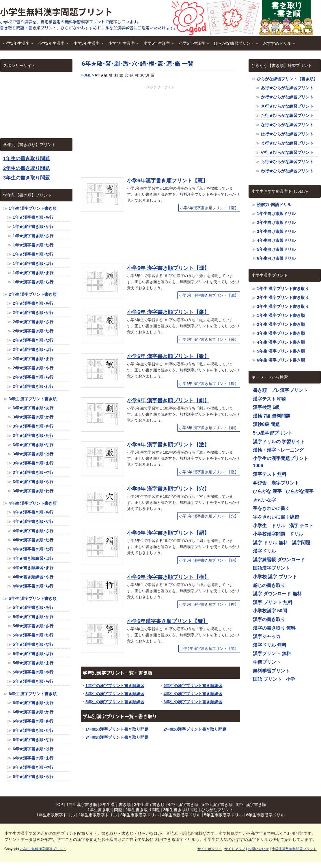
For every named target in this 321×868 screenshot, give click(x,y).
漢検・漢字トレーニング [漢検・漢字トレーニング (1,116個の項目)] (278, 450)
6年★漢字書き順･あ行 (33, 703)
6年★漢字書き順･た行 (33, 730)
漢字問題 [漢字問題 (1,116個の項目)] (301, 543)
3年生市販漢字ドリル (139, 815)
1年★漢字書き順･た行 (33, 245)
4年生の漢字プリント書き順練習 (193, 694)
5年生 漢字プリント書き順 (33, 598)
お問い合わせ (258, 849)
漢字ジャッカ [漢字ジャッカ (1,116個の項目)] (267, 636)
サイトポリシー (210, 849)
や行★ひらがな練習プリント (287, 152)
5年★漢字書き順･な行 (33, 644)
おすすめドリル (277, 45)
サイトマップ (235, 849)
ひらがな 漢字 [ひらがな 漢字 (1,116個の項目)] (267, 491)
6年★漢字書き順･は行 (33, 749)
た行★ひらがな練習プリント (287, 115)
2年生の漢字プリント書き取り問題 (195, 729)
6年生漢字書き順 (251, 805)
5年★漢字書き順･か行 (33, 617)
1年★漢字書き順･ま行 (33, 273)
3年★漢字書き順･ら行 (33, 482)
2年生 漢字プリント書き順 (33, 294)
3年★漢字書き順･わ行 (33, 491)
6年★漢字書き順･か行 (33, 712)
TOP (59, 805)
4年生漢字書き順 (183, 805)
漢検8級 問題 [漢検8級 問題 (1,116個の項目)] (266, 424)
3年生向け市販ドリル (276, 231)
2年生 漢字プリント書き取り (283, 298)
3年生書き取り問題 (181, 810)
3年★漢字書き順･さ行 (33, 426)
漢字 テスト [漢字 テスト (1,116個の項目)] (301, 526)
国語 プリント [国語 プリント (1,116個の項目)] (267, 679)
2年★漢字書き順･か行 (33, 313)
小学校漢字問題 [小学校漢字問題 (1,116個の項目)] (269, 534)
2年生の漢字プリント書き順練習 (193, 686)
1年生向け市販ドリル (276, 214)
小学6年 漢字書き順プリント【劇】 (168, 401)
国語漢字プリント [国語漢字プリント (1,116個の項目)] (271, 568)
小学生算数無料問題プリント (294, 849)
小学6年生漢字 (192, 45)
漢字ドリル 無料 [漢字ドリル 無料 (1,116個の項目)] (270, 645)
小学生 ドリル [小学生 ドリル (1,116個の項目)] (269, 526)
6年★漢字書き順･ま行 (33, 758)
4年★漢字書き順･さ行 (33, 531)
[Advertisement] (160, 130)
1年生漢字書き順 (82, 805)
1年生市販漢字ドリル (56, 815)
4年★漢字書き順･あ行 (33, 512)
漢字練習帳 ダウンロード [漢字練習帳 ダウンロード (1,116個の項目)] (279, 560)
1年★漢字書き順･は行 (33, 263)
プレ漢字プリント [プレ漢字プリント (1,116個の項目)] (289, 390)
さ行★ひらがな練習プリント (287, 106)
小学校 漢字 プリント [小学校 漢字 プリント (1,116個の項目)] (275, 577)
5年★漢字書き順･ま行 (33, 663)
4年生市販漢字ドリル (182, 815)
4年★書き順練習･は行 (33, 558)
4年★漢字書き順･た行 (33, 540)
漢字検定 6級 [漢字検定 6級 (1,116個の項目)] (266, 407)
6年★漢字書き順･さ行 (33, 721)
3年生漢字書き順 (149, 805)
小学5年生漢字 (157, 45)
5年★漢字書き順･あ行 (33, 607)
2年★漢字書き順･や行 (33, 368)
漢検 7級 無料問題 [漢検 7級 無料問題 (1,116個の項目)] (272, 416)
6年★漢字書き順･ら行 (33, 777)
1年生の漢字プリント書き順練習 (115, 686)
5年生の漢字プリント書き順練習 (115, 702)
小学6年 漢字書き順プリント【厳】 (168, 312)
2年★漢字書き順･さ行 (33, 322)
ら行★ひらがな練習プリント (287, 162)
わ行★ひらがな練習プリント (287, 171)
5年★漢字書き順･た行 (33, 635)
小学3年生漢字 (87, 45)
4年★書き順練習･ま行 (33, 568)
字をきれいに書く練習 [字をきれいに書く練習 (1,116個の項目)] (276, 517)
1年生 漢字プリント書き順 (33, 208)
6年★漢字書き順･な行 (33, 740)
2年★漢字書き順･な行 (33, 340)
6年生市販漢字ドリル (265, 815)
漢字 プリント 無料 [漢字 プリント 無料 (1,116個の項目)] (273, 602)
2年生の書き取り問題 (27, 168)
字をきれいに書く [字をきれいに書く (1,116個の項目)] (271, 508)
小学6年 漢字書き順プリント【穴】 (168, 489)
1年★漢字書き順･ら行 (33, 282)
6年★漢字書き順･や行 (33, 767)
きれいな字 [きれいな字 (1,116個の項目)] (264, 500)
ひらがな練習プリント (234, 45)
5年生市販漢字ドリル (223, 815)
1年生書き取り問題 (105, 810)
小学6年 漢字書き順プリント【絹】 (168, 533)
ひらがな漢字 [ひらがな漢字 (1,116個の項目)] (300, 491)
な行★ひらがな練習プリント (287, 125)
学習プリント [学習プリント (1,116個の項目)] (267, 662)
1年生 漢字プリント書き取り (283, 289)
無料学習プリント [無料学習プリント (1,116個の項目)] (271, 671)
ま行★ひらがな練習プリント (287, 143)
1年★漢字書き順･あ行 (33, 217)
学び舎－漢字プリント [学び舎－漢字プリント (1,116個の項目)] (276, 483)
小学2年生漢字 (52, 45)
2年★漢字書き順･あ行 (33, 303)
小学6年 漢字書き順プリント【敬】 (168, 356)
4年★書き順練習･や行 (33, 577)
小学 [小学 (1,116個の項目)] (290, 679)
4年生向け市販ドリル (276, 240)
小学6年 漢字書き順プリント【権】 (168, 577)
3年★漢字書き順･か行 (33, 417)
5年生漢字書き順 (217, 805)
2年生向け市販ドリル (276, 222)
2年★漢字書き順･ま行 (33, 359)
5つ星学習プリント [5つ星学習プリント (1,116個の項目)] (273, 433)
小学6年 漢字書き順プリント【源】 (168, 268)
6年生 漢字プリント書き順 (33, 694)
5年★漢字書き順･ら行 (33, 681)
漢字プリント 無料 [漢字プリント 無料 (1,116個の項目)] (272, 653)
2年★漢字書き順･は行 (33, 349)
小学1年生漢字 (16, 45)
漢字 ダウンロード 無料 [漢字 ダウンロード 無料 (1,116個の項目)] (277, 594)
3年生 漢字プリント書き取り (283, 306)
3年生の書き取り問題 (27, 178)
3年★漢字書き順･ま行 (33, 463)
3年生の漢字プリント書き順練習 (115, 694)
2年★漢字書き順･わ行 (33, 386)
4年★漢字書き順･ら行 (33, 586)
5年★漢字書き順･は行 (33, 654)
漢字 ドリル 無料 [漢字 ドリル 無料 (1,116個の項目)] (270, 543)
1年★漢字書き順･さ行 (33, 236)
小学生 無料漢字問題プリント (43, 849)
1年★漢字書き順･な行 (33, 254)
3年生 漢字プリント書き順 (33, 399)
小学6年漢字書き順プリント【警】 (167, 621)
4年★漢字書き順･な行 (33, 549)
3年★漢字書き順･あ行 (33, 408)
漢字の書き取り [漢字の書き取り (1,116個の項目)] (269, 619)
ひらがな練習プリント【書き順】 (287, 79)
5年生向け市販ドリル (276, 249)
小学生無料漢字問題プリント (56, 12)
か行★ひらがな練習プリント (287, 97)
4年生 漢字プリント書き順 (33, 503)
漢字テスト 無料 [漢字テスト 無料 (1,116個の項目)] (270, 474)
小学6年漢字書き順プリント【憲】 (167, 181)
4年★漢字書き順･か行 (33, 521)
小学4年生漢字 (122, 45)
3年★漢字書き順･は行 (33, 454)
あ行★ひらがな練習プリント (287, 88)
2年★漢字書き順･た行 (33, 331)
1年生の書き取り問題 (27, 159)
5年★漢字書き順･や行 (33, 672)
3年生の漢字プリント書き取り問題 (117, 737)
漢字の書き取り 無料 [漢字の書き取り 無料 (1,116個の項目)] (274, 628)
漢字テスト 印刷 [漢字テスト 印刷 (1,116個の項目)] (270, 399)
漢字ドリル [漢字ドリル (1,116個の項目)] (264, 551)
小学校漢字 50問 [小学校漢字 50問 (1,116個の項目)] (270, 611)
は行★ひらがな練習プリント (287, 134)
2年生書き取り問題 (143, 810)
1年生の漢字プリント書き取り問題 (117, 729)
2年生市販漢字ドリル (98, 815)
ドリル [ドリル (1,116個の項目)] (296, 534)
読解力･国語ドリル (274, 205)
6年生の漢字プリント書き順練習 (193, 702)
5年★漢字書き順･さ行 (33, 626)
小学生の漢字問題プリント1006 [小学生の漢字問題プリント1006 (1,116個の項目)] (281, 462)
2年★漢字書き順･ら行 (33, 377)
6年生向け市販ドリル (276, 258)
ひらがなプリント (217, 810)
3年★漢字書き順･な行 (33, 445)
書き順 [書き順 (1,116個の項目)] (260, 390)
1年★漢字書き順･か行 (33, 227)
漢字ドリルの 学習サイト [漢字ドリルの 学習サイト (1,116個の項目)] (279, 442)
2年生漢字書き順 (115, 805)
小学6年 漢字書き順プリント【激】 (168, 445)
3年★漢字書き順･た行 (33, 435)
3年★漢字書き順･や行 (33, 472)
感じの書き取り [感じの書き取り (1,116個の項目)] (269, 585)
